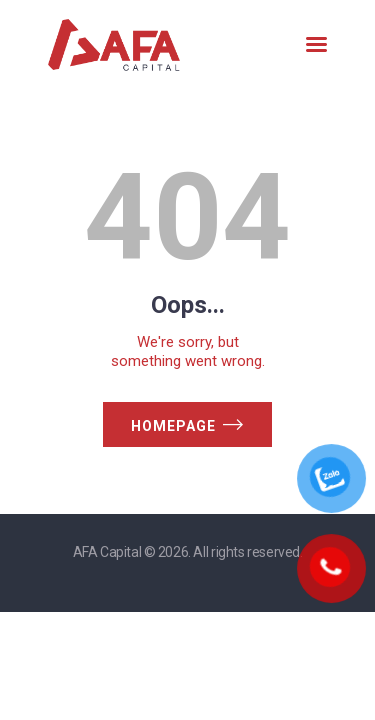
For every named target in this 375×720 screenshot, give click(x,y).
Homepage (173, 426)
